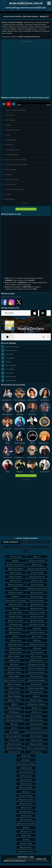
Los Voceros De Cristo (14, 680)
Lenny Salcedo (26, 788)
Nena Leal (36, 712)
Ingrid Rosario (37, 593)
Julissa (37, 640)
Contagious (14, 712)
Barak (16, 561)
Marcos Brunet (14, 700)
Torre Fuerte (26, 776)
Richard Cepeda (14, 744)
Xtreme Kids (36, 684)
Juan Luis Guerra (16, 621)
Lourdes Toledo (16, 613)
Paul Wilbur (14, 676)
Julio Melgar (36, 716)
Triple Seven (14, 692)
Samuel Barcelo (36, 744)
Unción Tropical (45, 472)
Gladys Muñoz (26, 848)
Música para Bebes (36, 688)
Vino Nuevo (37, 636)
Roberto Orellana (20, 429)
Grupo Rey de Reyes (26, 764)
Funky (7, 472)
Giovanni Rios (14, 752)
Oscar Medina (10, 369)
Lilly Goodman (10, 358)
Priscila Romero (36, 720)
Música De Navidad (36, 680)
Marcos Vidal (37, 581)
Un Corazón (36, 656)
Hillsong (8, 362)
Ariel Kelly (26, 836)
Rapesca (26, 760)
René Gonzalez (14, 684)
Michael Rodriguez (14, 748)
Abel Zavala (37, 565)
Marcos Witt (9, 373)
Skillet (26, 828)
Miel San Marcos (11, 377)
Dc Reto (14, 664)
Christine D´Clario (37, 625)
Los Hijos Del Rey (37, 577)
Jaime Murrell (37, 585)
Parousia (26, 792)
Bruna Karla (36, 740)
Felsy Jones (14, 740)
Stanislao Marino (11, 380)
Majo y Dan (16, 640)
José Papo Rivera (14, 736)
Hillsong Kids (26, 768)
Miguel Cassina (36, 660)
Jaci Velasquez (37, 597)
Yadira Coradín (37, 621)
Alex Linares (14, 688)
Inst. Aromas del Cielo (36, 748)
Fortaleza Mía (26, 820)
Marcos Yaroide (14, 672)
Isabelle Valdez (14, 668)
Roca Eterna (26, 784)
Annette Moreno (32, 429)
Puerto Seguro (36, 700)
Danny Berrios (16, 648)
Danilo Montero (7, 457)
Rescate (37, 648)
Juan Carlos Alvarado (37, 569)
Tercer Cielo (9, 354)
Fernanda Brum (26, 812)
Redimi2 (37, 629)
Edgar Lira (20, 472)
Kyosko (14, 724)
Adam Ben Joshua (26, 800)
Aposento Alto (26, 780)
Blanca (36, 696)
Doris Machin (14, 656)
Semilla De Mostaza (14, 720)
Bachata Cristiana (37, 644)
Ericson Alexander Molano (45, 457)
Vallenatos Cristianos (36, 704)
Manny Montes (37, 609)
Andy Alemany (37, 652)
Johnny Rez (26, 816)
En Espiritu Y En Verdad (16, 601)
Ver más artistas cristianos (26, 209)
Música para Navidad (26, 824)
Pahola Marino (36, 724)
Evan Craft (26, 808)
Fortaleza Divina (36, 692)
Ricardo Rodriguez (14, 716)
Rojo (45, 414)
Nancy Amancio (32, 400)
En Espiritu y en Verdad (20, 457)
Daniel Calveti (37, 573)
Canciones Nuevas (45, 429)
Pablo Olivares (37, 605)
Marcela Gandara (11, 351)
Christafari (14, 732)
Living (26, 840)
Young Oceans (36, 676)
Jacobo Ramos (14, 708)
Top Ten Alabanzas (20, 400)
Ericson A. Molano (37, 613)
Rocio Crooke (26, 844)
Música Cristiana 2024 (37, 589)
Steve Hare (36, 752)
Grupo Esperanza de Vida (36, 732)
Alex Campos (7, 429)
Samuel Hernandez (37, 561)
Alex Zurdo (14, 660)
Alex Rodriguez (14, 696)
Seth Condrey (36, 736)
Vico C (32, 472)
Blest (14, 704)
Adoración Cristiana (45, 443)
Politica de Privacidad (37, 861)
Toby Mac (26, 756)
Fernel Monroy (26, 804)
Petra (14, 728)
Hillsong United (16, 625)
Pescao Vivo (26, 832)
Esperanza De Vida (36, 664)
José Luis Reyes (37, 601)
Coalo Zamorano (37, 617)
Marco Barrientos (11, 365)
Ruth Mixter (36, 728)
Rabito (7, 443)
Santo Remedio (26, 796)
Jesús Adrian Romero (12, 347)
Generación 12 (16, 633)
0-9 (28, 551)
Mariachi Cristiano (26, 852)
